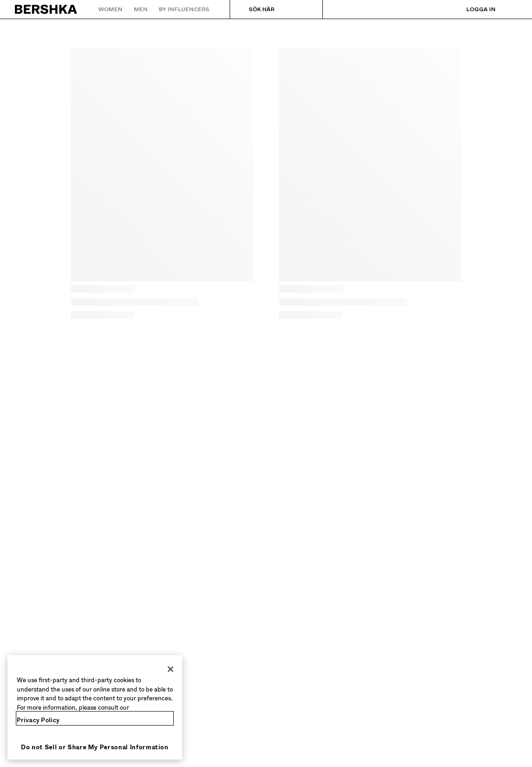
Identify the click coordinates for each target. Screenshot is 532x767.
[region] (95, 707)
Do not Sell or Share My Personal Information (95, 747)
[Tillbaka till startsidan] (46, 9)
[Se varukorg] (510, 9)
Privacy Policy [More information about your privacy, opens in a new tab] (38, 720)
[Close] (171, 669)
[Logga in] (472, 9)
